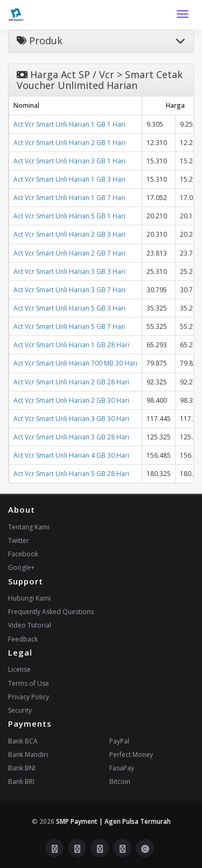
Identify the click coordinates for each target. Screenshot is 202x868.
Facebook (23, 554)
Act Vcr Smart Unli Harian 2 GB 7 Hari (69, 253)
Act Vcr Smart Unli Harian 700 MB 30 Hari (75, 363)
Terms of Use (29, 683)
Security (20, 710)
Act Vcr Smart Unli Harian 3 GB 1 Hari (69, 161)
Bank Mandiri (28, 755)
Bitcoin (120, 781)
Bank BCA (23, 741)
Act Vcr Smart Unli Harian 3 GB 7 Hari (69, 290)
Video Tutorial (30, 625)
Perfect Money (131, 755)
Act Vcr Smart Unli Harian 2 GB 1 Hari (69, 143)
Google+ (21, 567)
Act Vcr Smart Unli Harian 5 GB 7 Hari (69, 326)
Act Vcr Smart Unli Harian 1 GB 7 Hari (69, 198)
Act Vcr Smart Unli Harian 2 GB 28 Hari (71, 382)
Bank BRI (21, 781)
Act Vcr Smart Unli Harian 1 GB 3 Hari (69, 179)
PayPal (119, 741)
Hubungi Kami (29, 598)
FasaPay (122, 768)
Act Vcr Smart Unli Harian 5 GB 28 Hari (71, 474)
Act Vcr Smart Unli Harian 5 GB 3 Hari (69, 308)
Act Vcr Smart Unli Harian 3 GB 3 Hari (69, 271)
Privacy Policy (29, 697)
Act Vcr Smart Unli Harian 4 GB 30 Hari (71, 455)
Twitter (19, 540)
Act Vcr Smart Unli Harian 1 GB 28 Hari (71, 345)
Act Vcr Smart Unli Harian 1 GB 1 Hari (69, 124)
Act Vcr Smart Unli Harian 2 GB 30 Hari (71, 400)
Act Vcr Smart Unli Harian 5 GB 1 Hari (69, 216)
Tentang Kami (29, 527)
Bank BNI (22, 768)
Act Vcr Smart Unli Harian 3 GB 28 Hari (71, 437)
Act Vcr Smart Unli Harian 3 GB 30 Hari (71, 419)
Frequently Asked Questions (51, 612)
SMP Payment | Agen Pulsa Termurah (113, 821)
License (19, 669)
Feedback (23, 639)
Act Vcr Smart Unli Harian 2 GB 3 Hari (69, 234)
